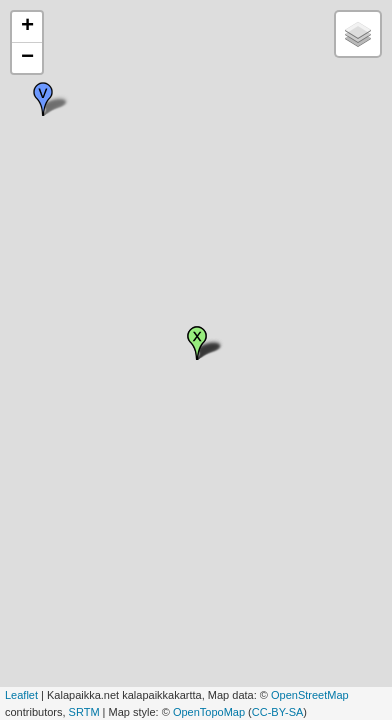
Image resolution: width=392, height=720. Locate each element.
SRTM (84, 712)
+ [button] (27, 27)
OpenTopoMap (209, 712)
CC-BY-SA (278, 712)
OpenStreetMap (310, 695)
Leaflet (21, 695)
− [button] (27, 58)
